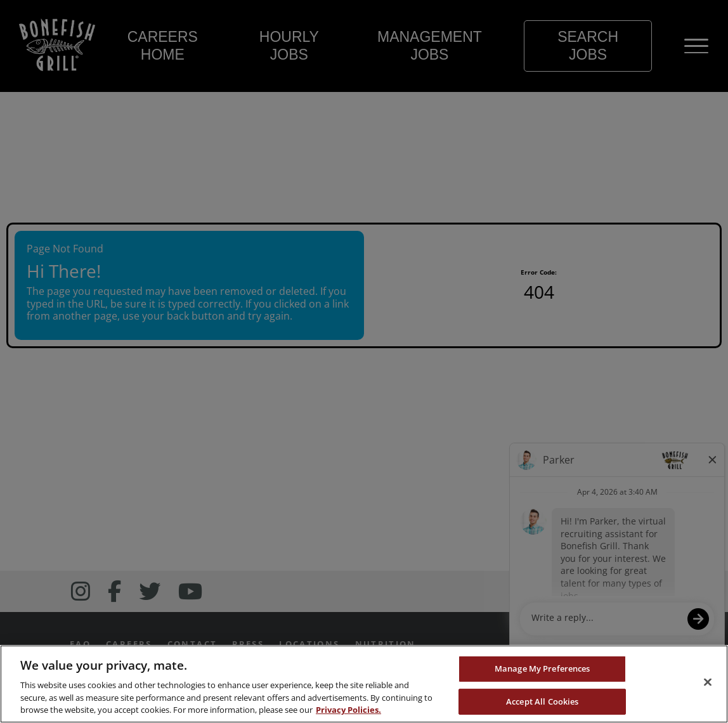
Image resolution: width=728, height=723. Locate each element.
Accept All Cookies (542, 701)
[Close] (708, 682)
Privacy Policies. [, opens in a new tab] (348, 710)
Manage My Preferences (543, 668)
